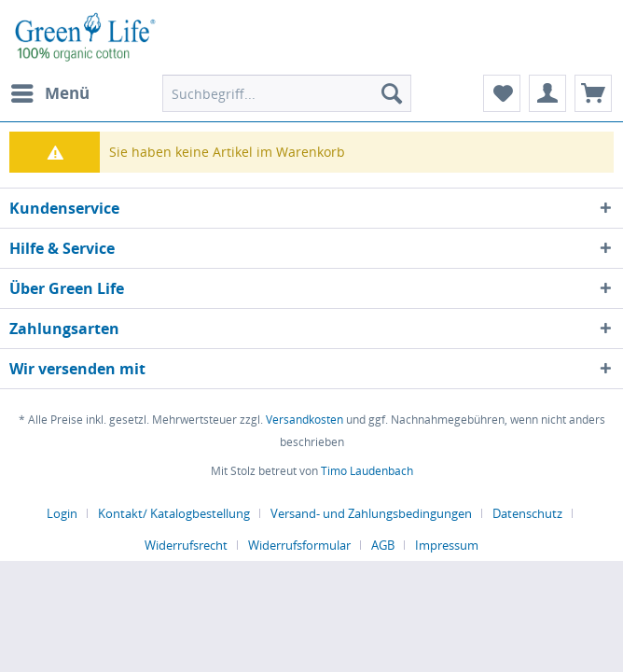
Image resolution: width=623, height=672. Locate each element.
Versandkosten (305, 420)
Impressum (447, 545)
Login (62, 513)
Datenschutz (527, 513)
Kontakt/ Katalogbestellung (174, 513)
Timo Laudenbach (367, 471)
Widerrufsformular (299, 545)
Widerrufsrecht (186, 545)
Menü (50, 91)
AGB (383, 545)
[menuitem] (49, 93)
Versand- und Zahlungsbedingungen (371, 513)
